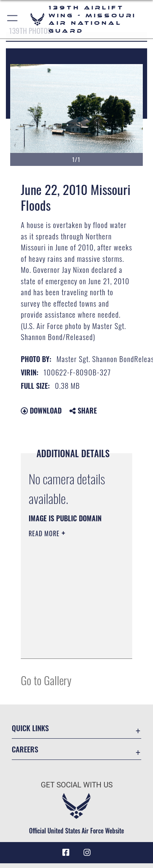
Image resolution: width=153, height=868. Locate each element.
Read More (45, 533)
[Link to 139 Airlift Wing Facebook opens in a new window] (66, 853)
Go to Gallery (46, 680)
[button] (13, 19)
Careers (25, 749)
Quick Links (30, 728)
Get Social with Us (77, 785)
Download (41, 410)
